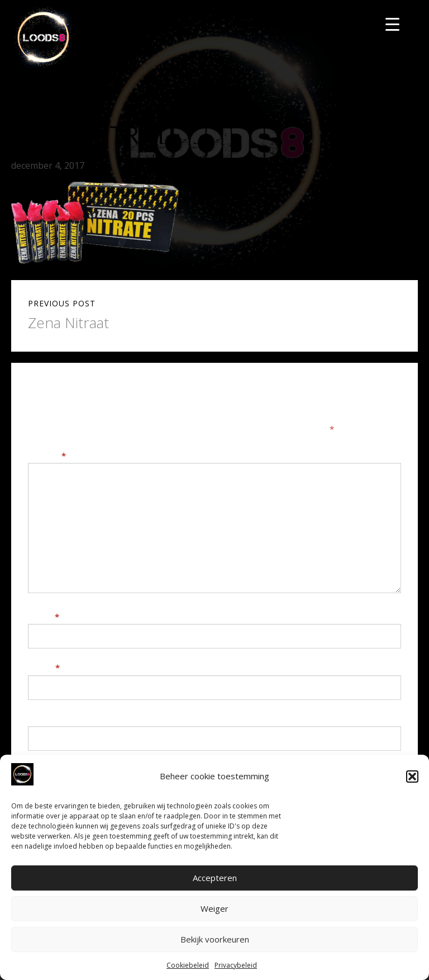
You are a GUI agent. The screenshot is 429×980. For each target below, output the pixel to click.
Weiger (214, 908)
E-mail (44, 667)
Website (46, 719)
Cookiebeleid (188, 965)
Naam (44, 617)
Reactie (47, 456)
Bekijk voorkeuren (215, 939)
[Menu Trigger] (392, 24)
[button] (412, 777)
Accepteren (215, 878)
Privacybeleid (236, 965)
